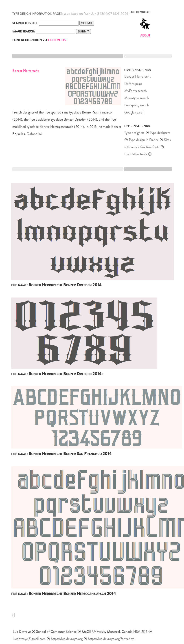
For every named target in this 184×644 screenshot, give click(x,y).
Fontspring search (137, 105)
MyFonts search (136, 91)
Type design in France (144, 140)
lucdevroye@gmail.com (29, 639)
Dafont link (35, 134)
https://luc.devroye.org (67, 639)
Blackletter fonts (136, 154)
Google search (134, 112)
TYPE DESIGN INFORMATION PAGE (36, 14)
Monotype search (137, 98)
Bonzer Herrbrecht (137, 76)
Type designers (134, 133)
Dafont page (133, 84)
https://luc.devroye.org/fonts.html (112, 639)
